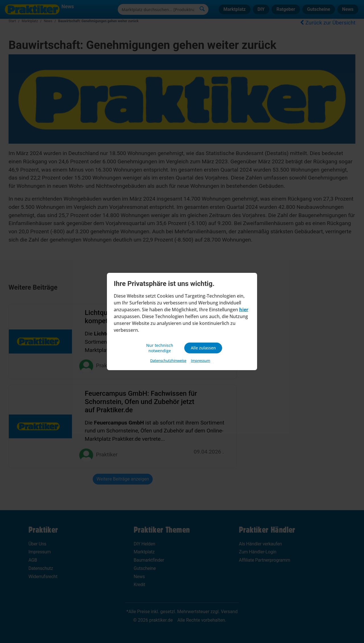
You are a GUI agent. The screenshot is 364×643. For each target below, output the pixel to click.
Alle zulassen (203, 348)
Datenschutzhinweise (168, 361)
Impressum (200, 361)
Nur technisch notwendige (161, 348)
